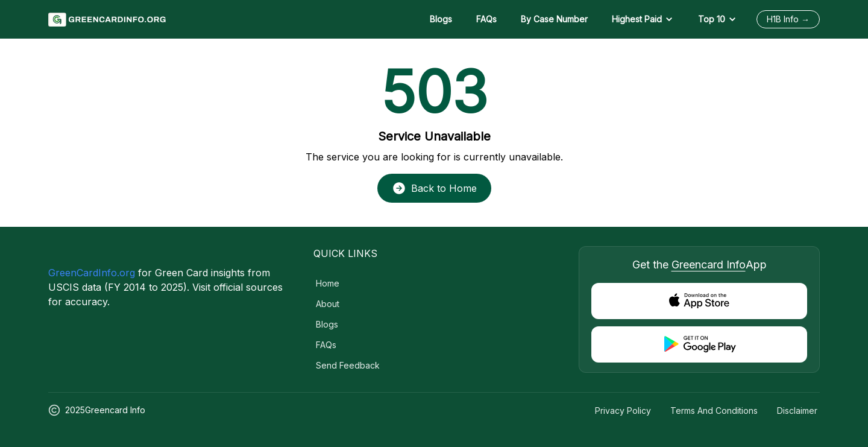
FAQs (486, 19)
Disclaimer (797, 411)
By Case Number (554, 19)
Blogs (441, 19)
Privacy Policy (623, 411)
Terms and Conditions (714, 411)
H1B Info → (788, 19)
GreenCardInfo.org (92, 273)
